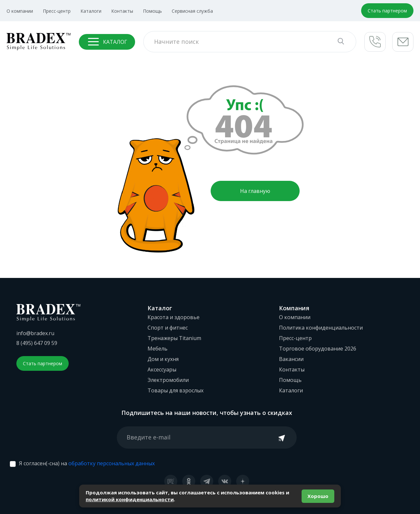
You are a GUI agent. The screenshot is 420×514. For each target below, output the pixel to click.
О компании (20, 11)
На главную (255, 191)
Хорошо (318, 496)
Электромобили (168, 380)
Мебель (157, 349)
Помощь (152, 11)
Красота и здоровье (174, 317)
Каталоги (91, 11)
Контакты (122, 11)
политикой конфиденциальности (130, 499)
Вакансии (291, 359)
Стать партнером (387, 11)
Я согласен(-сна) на (87, 463)
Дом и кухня (163, 359)
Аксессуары (162, 369)
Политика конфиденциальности (321, 328)
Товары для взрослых (175, 390)
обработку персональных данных (112, 463)
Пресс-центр (57, 11)
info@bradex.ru (35, 333)
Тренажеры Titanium (174, 338)
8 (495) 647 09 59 (37, 343)
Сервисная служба (192, 11)
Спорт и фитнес (168, 328)
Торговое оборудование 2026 (318, 349)
